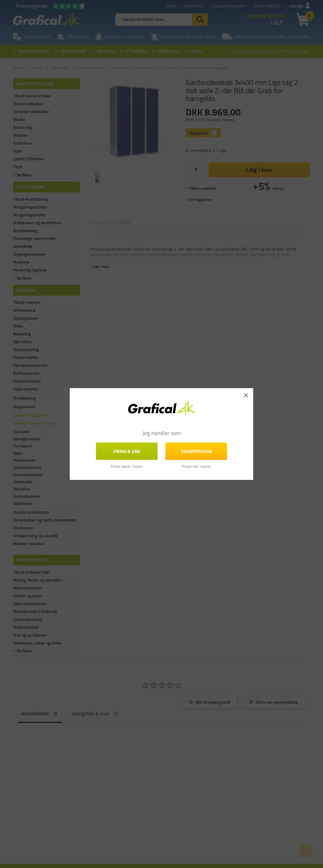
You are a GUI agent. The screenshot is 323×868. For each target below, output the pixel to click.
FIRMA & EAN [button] (127, 451)
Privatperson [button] (196, 451)
